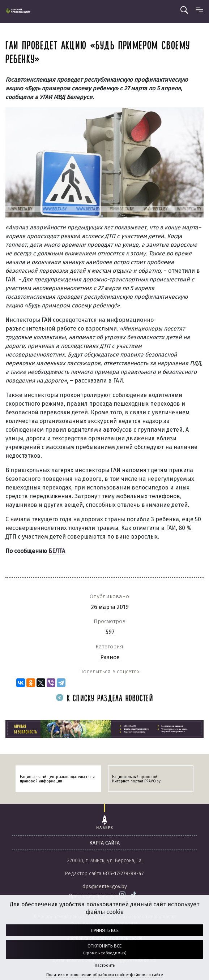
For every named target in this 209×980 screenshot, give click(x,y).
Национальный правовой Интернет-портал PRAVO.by (136, 779)
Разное (110, 657)
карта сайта (104, 843)
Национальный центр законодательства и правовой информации (57, 779)
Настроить (105, 965)
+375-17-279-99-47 (123, 874)
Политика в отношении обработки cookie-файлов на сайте (105, 975)
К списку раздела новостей (104, 699)
